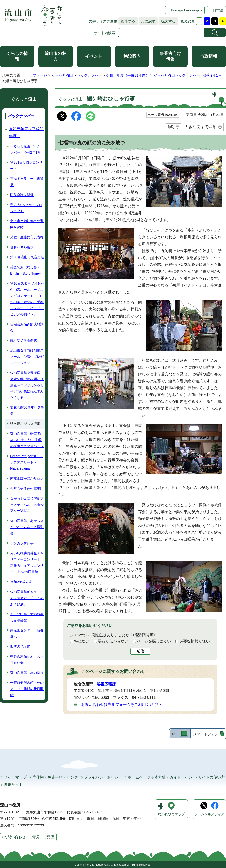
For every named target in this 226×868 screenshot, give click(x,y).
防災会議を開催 (22, 195)
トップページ (36, 75)
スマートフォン (206, 734)
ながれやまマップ (171, 814)
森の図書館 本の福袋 (27, 673)
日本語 (218, 10)
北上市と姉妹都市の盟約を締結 (27, 224)
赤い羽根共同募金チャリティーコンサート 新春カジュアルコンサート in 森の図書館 (27, 562)
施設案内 (132, 56)
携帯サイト (13, 785)
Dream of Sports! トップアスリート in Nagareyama (27, 462)
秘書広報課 (106, 684)
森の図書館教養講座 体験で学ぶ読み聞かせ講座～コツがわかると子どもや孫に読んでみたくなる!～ (27, 385)
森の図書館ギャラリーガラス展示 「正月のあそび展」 (27, 598)
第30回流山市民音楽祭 (27, 257)
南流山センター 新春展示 (27, 633)
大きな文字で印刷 (201, 127)
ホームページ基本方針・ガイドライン (160, 777)
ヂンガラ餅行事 (22, 543)
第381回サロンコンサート (26, 166)
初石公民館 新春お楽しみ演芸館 (27, 617)
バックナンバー (89, 75)
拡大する (167, 21)
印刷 (171, 127)
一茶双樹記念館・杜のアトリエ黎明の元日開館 (27, 689)
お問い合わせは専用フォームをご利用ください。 (123, 704)
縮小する (127, 21)
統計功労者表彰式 (24, 340)
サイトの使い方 (211, 777)
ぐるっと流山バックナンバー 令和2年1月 (188, 75)
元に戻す (147, 21)
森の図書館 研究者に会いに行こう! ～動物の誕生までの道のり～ (27, 440)
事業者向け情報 (170, 56)
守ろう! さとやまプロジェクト (26, 208)
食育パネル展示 (22, 247)
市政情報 (209, 56)
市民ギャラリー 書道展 (27, 182)
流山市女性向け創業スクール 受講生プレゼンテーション (27, 357)
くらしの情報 (17, 56)
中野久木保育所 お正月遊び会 (27, 660)
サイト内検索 (104, 33)
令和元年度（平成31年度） (128, 75)
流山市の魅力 (55, 56)
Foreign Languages (186, 10)
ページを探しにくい (154, 641)
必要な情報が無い (195, 641)
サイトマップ (15, 777)
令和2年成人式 (21, 582)
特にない (82, 641)
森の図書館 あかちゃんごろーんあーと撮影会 (27, 527)
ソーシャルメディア (209, 814)
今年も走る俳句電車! (26, 489)
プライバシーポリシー (103, 777)
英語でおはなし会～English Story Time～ (26, 270)
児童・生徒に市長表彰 (27, 237)
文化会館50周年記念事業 (27, 411)
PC (175, 734)
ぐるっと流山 (62, 75)
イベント (94, 56)
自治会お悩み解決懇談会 (27, 327)
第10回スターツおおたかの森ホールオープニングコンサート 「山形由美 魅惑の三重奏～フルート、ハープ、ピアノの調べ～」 (27, 299)
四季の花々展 (20, 646)
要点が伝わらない (113, 641)
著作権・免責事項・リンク (55, 777)
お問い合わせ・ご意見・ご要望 (29, 837)
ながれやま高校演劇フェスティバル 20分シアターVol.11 (27, 505)
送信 (140, 651)
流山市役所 (10, 805)
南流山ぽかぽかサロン (27, 478)
